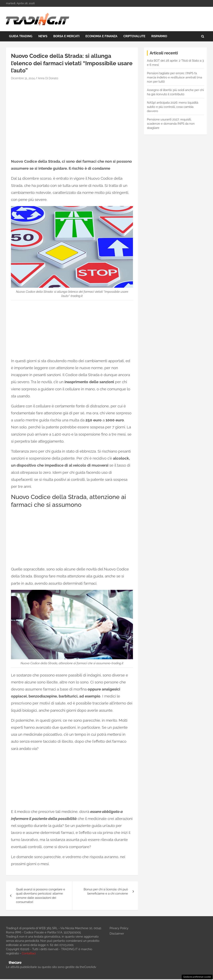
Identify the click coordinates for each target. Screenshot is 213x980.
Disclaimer (117, 934)
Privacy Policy (119, 928)
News (43, 36)
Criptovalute (134, 36)
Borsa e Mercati (66, 36)
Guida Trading (21, 36)
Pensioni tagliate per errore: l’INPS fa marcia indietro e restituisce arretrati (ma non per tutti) (174, 77)
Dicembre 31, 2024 (23, 78)
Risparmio (159, 36)
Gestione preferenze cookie (197, 977)
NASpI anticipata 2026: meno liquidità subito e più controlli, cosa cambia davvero (173, 107)
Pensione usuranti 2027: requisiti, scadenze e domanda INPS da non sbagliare (171, 124)
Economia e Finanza (101, 36)
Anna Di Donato (48, 78)
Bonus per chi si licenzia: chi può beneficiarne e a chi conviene (106, 891)
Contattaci (29, 953)
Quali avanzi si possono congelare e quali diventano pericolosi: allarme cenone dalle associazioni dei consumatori (41, 896)
